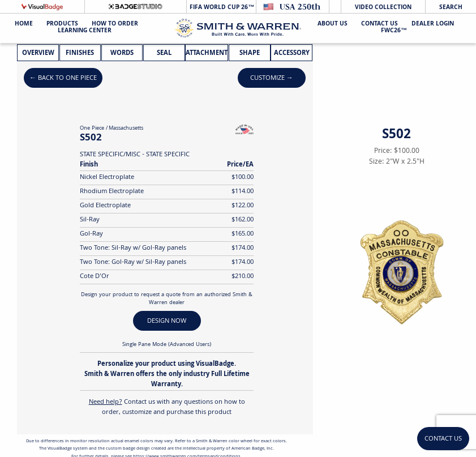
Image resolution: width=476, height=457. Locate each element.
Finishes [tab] (80, 54)
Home (24, 25)
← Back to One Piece (63, 78)
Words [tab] (122, 54)
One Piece (92, 129)
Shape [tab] (250, 54)
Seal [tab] (164, 54)
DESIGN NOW (167, 321)
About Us (333, 25)
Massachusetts (126, 129)
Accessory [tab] (292, 54)
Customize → (272, 78)
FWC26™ (394, 31)
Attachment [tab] (207, 54)
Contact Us (379, 25)
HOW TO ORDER (115, 25)
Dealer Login (433, 25)
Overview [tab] (38, 54)
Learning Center (85, 31)
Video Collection (383, 8)
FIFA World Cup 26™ (221, 8)
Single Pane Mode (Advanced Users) (167, 345)
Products (62, 25)
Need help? (106, 402)
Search (451, 8)
